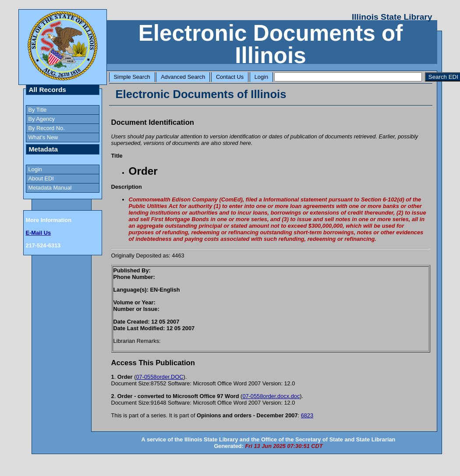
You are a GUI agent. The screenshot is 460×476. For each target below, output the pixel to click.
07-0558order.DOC (159, 377)
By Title (38, 110)
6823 (307, 415)
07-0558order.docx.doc (271, 396)
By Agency (42, 119)
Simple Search (132, 77)
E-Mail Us (39, 233)
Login (261, 77)
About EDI (41, 178)
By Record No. (47, 128)
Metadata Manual (50, 188)
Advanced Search (183, 77)
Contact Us (230, 77)
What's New (43, 137)
